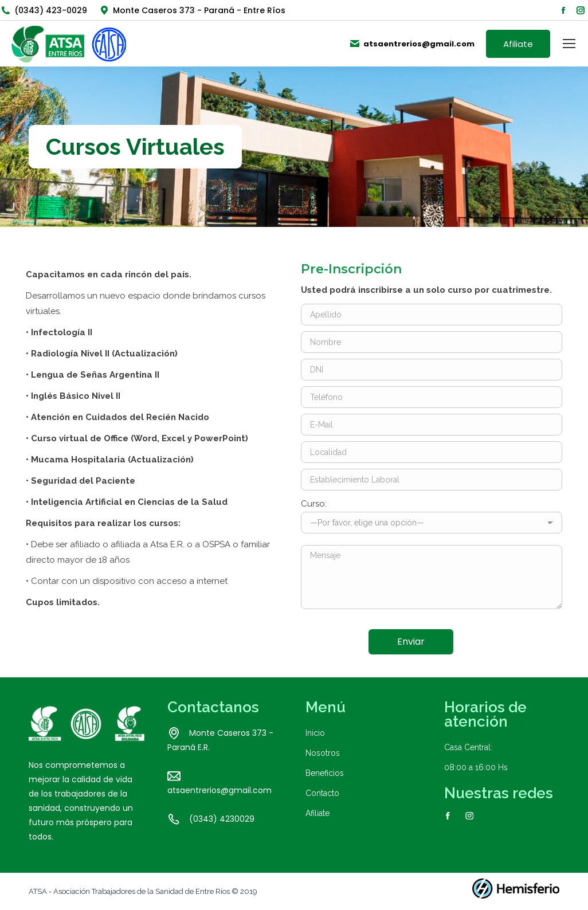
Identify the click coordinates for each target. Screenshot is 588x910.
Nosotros (323, 753)
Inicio (315, 733)
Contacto (322, 793)
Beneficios (325, 773)
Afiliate (317, 813)
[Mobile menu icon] (569, 44)
